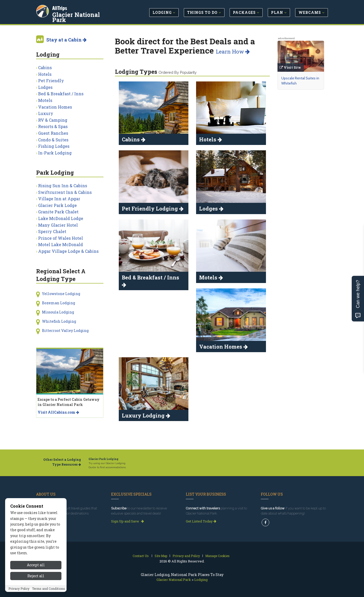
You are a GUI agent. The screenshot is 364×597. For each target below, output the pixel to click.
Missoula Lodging (58, 312)
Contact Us (141, 556)
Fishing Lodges (54, 146)
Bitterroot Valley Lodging (65, 331)
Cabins (45, 67)
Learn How (233, 51)
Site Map (161, 556)
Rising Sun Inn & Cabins (63, 186)
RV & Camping (53, 120)
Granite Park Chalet (58, 212)
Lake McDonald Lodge (61, 218)
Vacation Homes (55, 107)
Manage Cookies (217, 556)
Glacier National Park (84, 14)
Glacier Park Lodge (57, 205)
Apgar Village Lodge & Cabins (68, 251)
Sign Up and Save (127, 521)
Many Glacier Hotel (58, 225)
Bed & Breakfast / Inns (61, 94)
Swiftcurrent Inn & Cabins (65, 192)
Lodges (45, 87)
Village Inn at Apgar (59, 199)
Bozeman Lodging (58, 303)
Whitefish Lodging (59, 321)
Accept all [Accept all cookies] (36, 573)
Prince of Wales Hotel (61, 238)
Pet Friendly (51, 81)
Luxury (46, 113)
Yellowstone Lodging (61, 294)
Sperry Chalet (52, 231)
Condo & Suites (53, 140)
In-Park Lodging (55, 153)
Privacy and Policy (186, 556)
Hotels (45, 74)
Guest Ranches (53, 133)
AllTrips (60, 7)
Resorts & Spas (53, 126)
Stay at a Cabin (66, 40)
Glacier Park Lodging (104, 459)
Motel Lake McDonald (61, 244)
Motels (45, 100)
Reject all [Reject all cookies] (36, 584)
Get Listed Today (201, 521)
